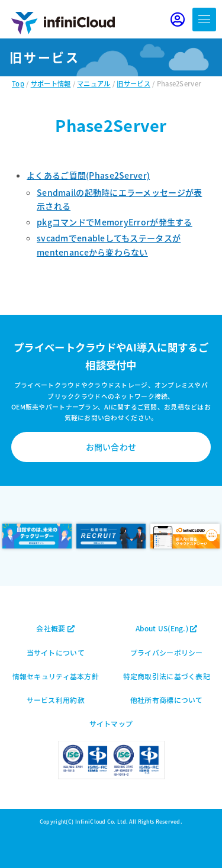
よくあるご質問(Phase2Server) (88, 175)
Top (18, 83)
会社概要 (55, 628)
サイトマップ (111, 723)
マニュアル (94, 83)
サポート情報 (51, 83)
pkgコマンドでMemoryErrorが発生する (115, 222)
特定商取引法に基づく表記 (167, 676)
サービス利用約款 (56, 700)
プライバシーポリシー (167, 652)
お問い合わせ (111, 447)
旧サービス (133, 83)
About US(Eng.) (166, 628)
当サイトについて (56, 652)
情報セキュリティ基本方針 (56, 676)
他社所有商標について (167, 700)
